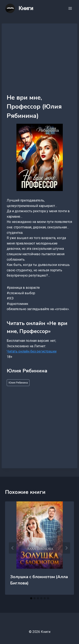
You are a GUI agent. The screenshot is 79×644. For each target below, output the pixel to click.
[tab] (31, 598)
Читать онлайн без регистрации (32, 351)
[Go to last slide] (13, 548)
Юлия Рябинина (18, 383)
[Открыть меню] (70, 8)
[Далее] (66, 548)
